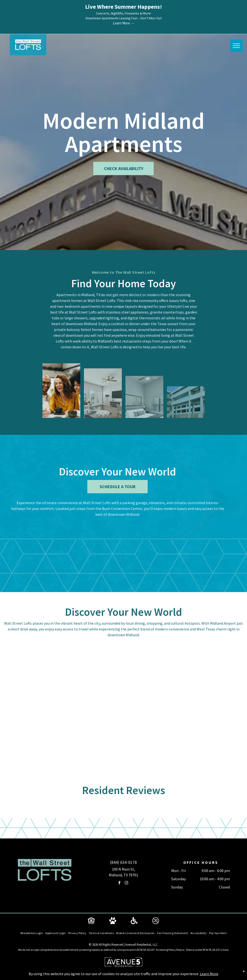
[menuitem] (32, 933)
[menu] (236, 46)
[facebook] (119, 883)
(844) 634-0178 (123, 862)
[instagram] (126, 883)
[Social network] (91, 921)
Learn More (209, 974)
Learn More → (124, 23)
